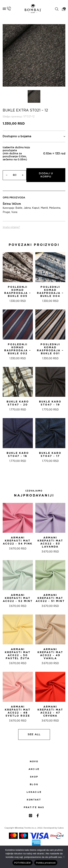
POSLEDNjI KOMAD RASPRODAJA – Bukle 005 (18, 292)
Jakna (27, 208)
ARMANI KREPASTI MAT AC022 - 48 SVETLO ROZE (18, 711)
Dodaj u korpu (46, 175)
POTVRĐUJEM (22, 863)
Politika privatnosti (46, 863)
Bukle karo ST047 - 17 (50, 455)
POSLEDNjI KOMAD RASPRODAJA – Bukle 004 (50, 292)
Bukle (19, 208)
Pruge (6, 212)
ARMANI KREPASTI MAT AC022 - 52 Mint (18, 598)
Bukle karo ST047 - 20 (18, 403)
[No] (64, 857)
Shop (34, 777)
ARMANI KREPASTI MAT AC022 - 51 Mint (50, 598)
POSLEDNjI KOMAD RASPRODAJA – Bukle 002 (18, 349)
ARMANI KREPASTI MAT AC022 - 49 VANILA (50, 654)
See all (34, 734)
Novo (34, 762)
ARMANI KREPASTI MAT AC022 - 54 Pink (18, 541)
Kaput (36, 208)
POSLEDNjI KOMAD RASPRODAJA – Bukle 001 (50, 349)
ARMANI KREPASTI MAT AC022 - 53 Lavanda (50, 542)
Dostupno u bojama (34, 136)
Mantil (44, 208)
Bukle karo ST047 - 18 (18, 455)
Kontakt (34, 800)
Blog (34, 784)
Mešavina (55, 208)
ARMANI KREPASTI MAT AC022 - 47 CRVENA (50, 711)
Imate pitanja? (11, 227)
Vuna (14, 212)
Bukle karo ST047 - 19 (50, 403)
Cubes (61, 828)
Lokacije (34, 792)
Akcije (34, 769)
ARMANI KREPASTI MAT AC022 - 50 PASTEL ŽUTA (18, 654)
